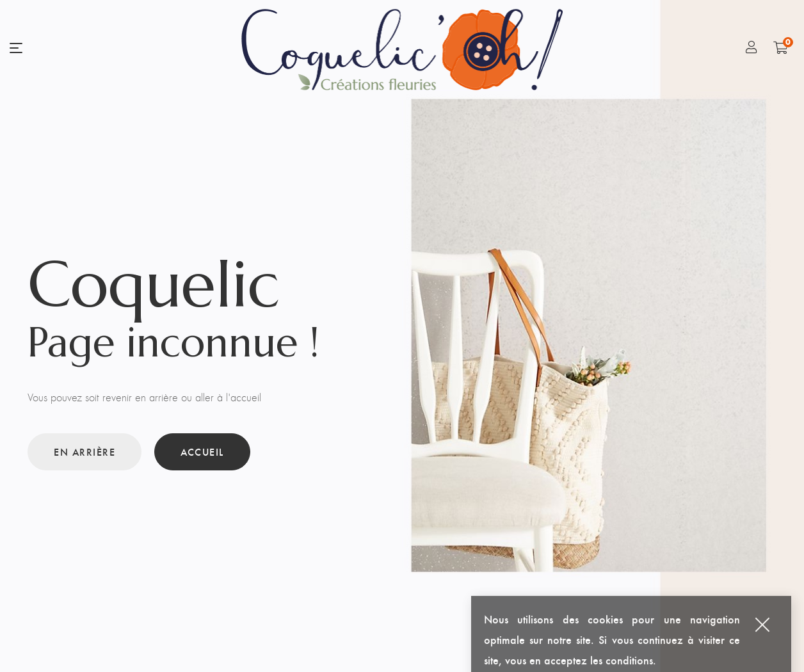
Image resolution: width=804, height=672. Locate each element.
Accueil (202, 452)
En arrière (84, 452)
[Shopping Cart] (781, 47)
